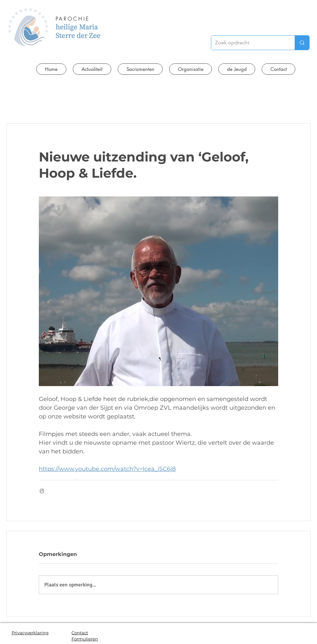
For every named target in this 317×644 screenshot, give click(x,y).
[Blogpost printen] (42, 491)
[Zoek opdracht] (248, 43)
